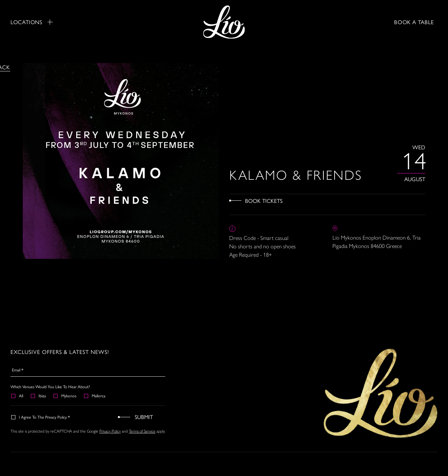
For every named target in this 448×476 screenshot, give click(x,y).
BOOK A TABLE (414, 22)
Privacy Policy (110, 431)
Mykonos (65, 396)
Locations (32, 22)
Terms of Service (142, 431)
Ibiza (39, 396)
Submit (144, 417)
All (17, 396)
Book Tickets (264, 201)
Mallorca (95, 396)
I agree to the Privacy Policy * (41, 417)
